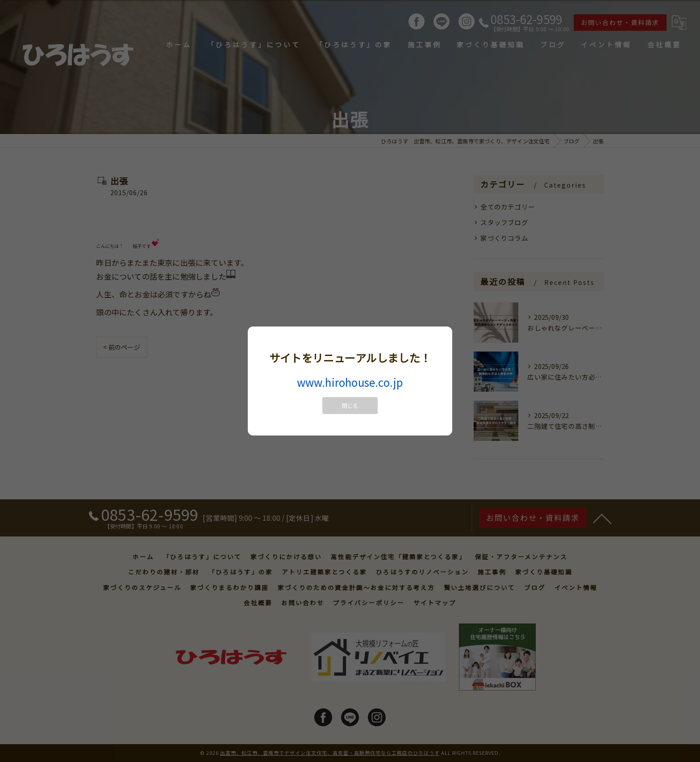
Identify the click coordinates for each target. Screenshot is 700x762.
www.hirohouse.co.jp (350, 382)
